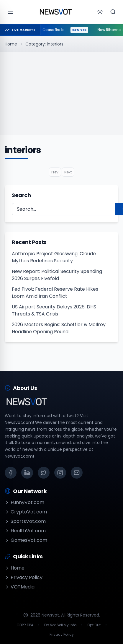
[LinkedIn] (27, 473)
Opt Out (94, 625)
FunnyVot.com (24, 502)
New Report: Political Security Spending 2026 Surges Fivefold (57, 275)
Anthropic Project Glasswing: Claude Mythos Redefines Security (54, 257)
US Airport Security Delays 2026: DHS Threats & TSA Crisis (54, 310)
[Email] (77, 473)
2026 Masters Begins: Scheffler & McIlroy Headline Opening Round (59, 328)
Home (11, 44)
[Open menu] (11, 12)
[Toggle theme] (100, 12)
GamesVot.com (26, 540)
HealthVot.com (25, 531)
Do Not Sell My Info (60, 625)
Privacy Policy (24, 577)
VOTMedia (20, 587)
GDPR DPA (25, 625)
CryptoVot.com (26, 512)
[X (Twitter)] (44, 473)
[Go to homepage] (56, 12)
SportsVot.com (25, 521)
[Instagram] (60, 473)
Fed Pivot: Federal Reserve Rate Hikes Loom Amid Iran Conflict (55, 293)
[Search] (113, 12)
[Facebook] (11, 473)
